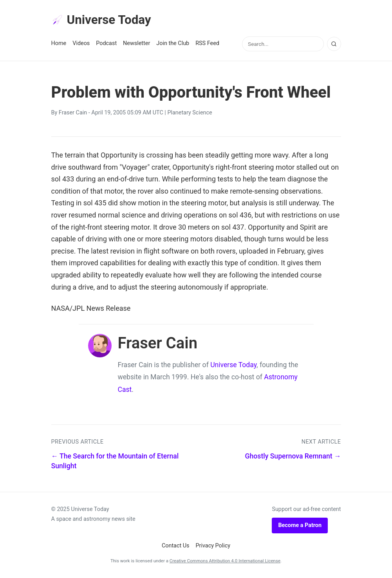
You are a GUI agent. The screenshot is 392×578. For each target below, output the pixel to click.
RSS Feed (207, 44)
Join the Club (173, 44)
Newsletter (136, 44)
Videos (81, 44)
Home (59, 44)
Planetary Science (190, 113)
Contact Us (176, 546)
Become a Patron (300, 526)
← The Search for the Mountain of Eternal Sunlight (115, 461)
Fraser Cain (73, 113)
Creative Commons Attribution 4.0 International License (225, 561)
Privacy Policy (213, 546)
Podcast (106, 44)
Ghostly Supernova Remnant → (293, 457)
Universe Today (102, 20)
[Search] (334, 44)
